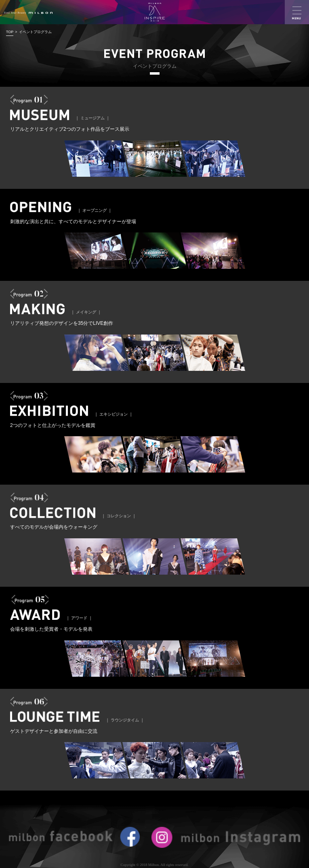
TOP (10, 32)
